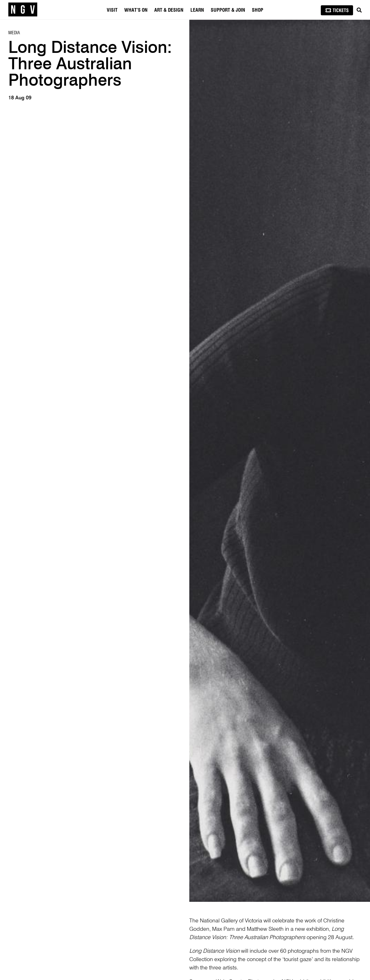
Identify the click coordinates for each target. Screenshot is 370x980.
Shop (258, 10)
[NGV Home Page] (23, 10)
